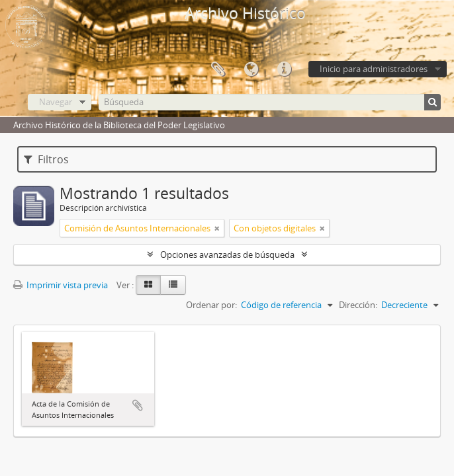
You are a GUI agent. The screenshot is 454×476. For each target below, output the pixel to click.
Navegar (56, 102)
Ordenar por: (211, 305)
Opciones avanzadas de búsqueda (227, 255)
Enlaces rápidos (284, 69)
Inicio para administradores (374, 69)
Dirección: (358, 305)
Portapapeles (218, 69)
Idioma (251, 69)
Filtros (46, 159)
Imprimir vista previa (61, 285)
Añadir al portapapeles (138, 405)
